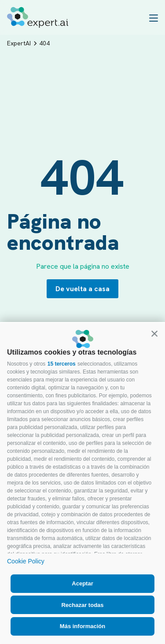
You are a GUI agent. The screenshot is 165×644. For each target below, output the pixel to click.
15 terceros (62, 364)
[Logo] (38, 17)
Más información (82, 626)
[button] (154, 333)
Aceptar (82, 583)
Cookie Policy (26, 561)
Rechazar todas (82, 605)
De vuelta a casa (82, 289)
